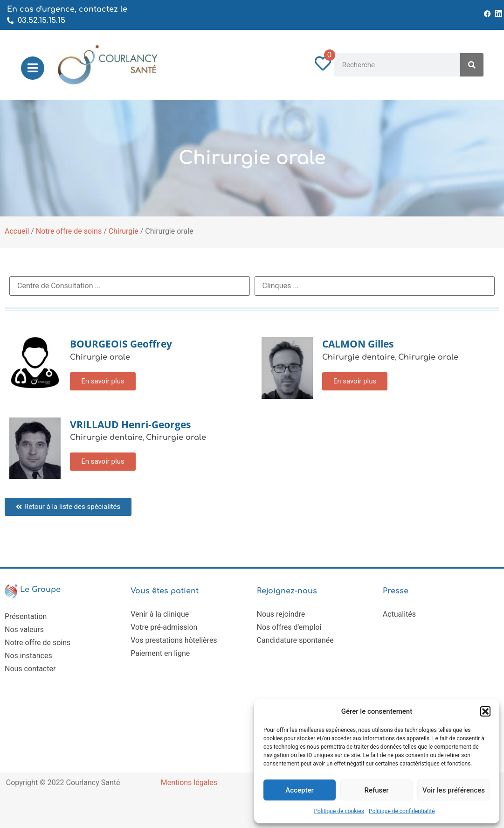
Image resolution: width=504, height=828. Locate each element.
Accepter (299, 790)
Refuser (376, 790)
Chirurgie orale (100, 357)
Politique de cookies (339, 811)
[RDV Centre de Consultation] (130, 286)
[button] (485, 711)
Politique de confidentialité (402, 811)
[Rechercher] (472, 65)
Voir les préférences (454, 790)
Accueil (17, 231)
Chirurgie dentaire (359, 357)
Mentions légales (189, 783)
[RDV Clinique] (375, 286)
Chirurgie (124, 231)
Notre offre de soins (69, 231)
